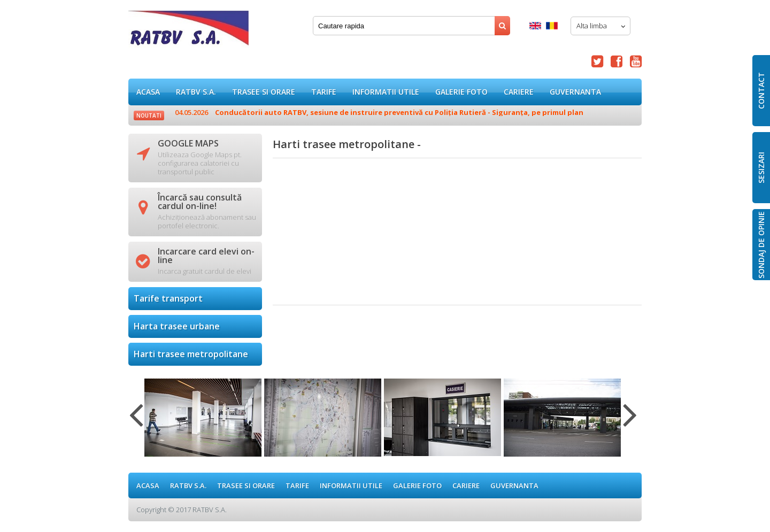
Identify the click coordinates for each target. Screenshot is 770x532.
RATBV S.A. (196, 92)
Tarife (324, 92)
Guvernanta (575, 92)
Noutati (149, 115)
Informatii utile (386, 92)
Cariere (519, 92)
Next (630, 421)
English (535, 26)
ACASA (148, 92)
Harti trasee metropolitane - (188, 32)
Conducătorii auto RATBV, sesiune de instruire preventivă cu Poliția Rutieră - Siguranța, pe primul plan (379, 112)
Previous (136, 421)
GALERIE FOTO (461, 92)
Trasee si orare (264, 92)
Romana (552, 26)
